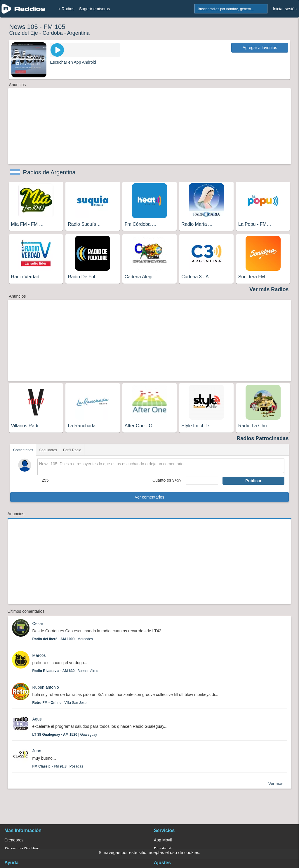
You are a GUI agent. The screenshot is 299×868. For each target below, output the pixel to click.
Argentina (78, 33)
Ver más (276, 784)
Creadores (14, 840)
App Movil (163, 840)
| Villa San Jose (60, 703)
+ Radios (66, 9)
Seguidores (48, 450)
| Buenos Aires (65, 671)
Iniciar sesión (285, 9)
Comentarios (23, 450)
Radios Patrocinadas (263, 438)
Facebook (163, 849)
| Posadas (58, 766)
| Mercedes (63, 639)
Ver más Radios (269, 289)
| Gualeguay (65, 735)
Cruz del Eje (24, 33)
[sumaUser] (202, 481)
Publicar (253, 481)
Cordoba (53, 33)
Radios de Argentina (49, 172)
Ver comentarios (149, 497)
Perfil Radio (72, 450)
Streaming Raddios (22, 849)
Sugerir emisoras (95, 9)
